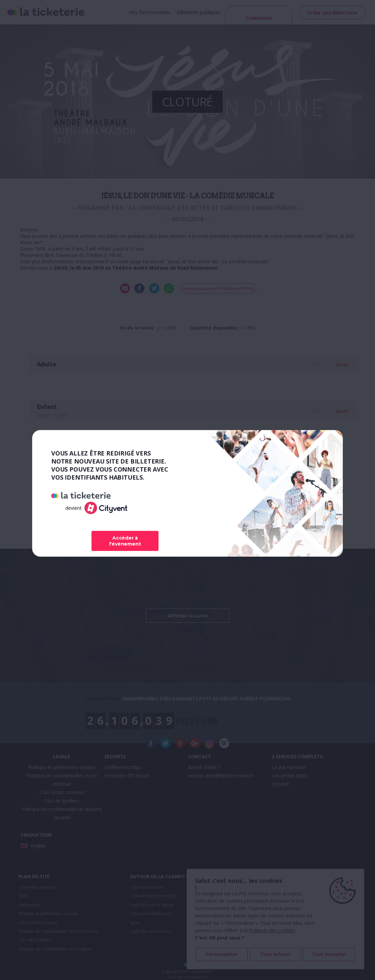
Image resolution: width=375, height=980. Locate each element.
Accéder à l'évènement (125, 541)
